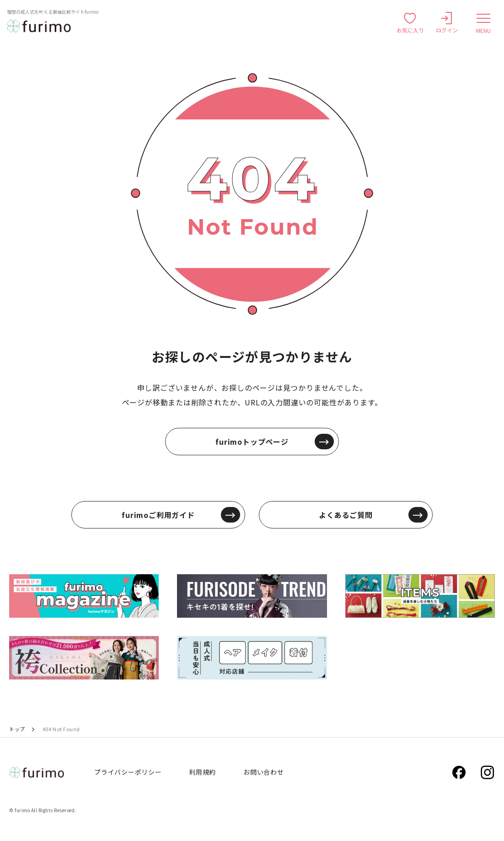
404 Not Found (61, 729)
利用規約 (202, 772)
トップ (17, 729)
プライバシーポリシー (128, 772)
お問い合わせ (263, 772)
